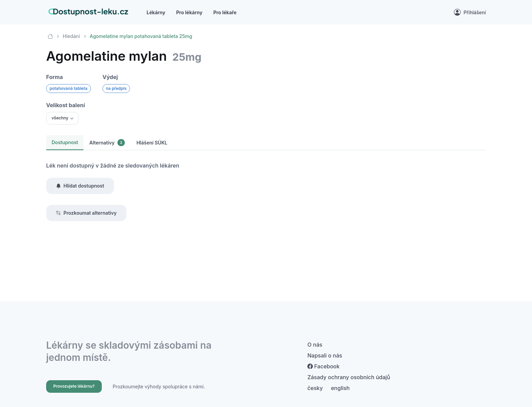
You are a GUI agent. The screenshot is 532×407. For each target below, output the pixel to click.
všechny (60, 118)
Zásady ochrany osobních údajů (349, 377)
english (340, 388)
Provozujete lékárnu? (74, 386)
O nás (315, 345)
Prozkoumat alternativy (86, 213)
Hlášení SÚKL (152, 143)
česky (315, 388)
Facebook (324, 366)
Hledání (71, 36)
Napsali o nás (325, 355)
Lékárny (156, 12)
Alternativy (107, 143)
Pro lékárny (189, 12)
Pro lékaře (225, 12)
